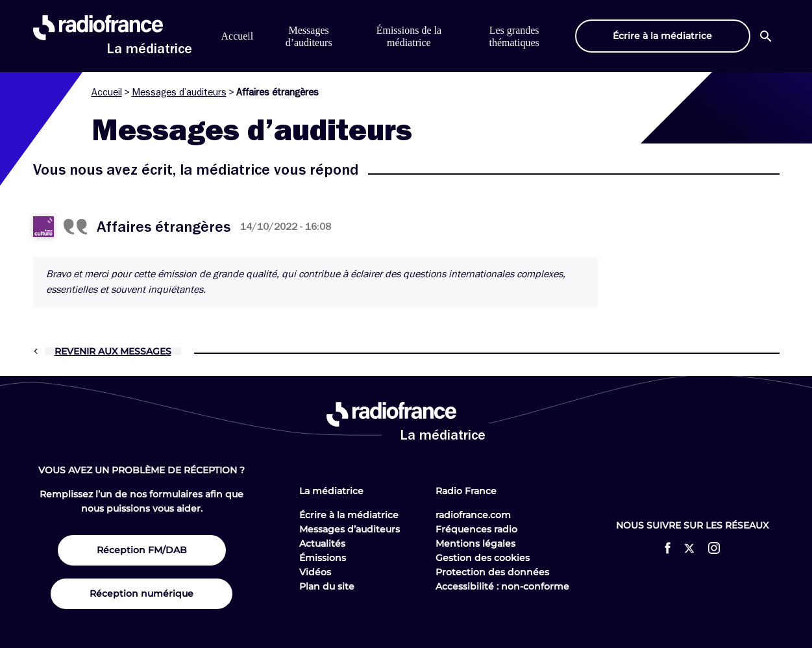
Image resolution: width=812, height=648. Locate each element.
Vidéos (315, 572)
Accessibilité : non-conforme (502, 586)
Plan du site (327, 586)
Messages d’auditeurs (179, 92)
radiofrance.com (473, 515)
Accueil (238, 36)
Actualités (322, 543)
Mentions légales (475, 543)
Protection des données (492, 572)
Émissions (323, 558)
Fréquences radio (476, 529)
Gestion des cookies (483, 558)
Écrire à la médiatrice (349, 515)
